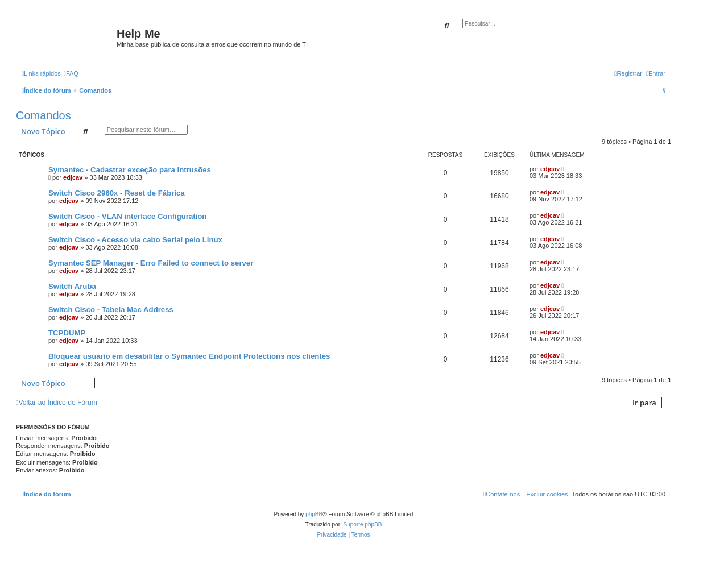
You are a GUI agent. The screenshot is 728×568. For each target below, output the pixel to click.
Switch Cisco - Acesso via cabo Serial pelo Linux (135, 240)
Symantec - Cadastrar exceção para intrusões (130, 170)
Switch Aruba (72, 286)
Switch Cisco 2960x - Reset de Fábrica (117, 193)
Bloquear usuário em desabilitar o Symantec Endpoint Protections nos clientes (189, 356)
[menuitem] (71, 73)
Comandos (44, 115)
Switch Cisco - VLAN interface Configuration (127, 216)
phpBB (314, 514)
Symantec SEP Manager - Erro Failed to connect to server (151, 263)
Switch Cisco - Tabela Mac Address (111, 310)
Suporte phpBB (363, 525)
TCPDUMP (67, 333)
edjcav (73, 177)
